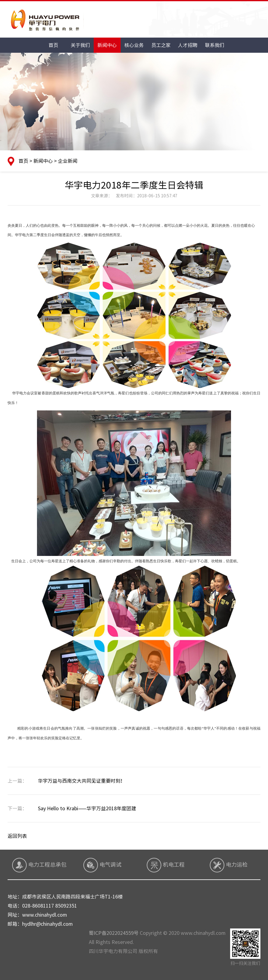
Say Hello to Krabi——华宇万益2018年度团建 (72, 808)
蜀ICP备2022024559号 (114, 933)
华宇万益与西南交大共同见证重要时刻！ (66, 781)
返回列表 (17, 836)
